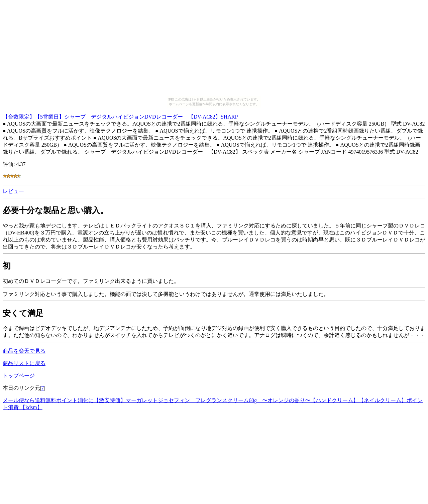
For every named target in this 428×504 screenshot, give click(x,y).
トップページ (19, 376)
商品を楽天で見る (24, 351)
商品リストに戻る (24, 363)
